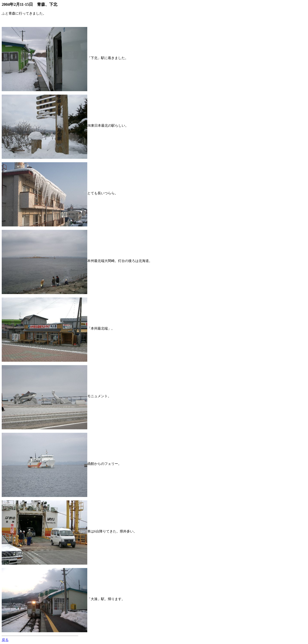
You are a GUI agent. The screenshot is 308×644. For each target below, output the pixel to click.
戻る (5, 640)
